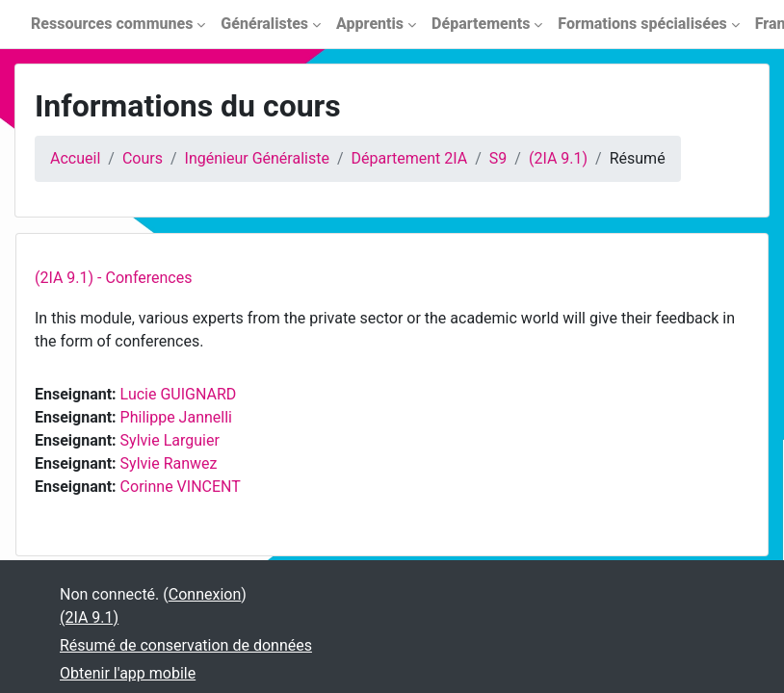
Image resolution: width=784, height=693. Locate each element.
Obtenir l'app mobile (128, 673)
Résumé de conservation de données (186, 645)
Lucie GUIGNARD (179, 394)
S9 (498, 158)
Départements (481, 24)
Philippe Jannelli (176, 417)
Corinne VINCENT (181, 487)
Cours (143, 158)
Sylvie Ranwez (169, 463)
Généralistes (264, 24)
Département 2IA (410, 158)
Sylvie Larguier (170, 440)
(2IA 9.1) (558, 158)
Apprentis (370, 24)
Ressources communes (112, 24)
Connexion (205, 594)
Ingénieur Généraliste (257, 158)
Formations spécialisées (642, 24)
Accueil (75, 158)
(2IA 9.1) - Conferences (113, 278)
